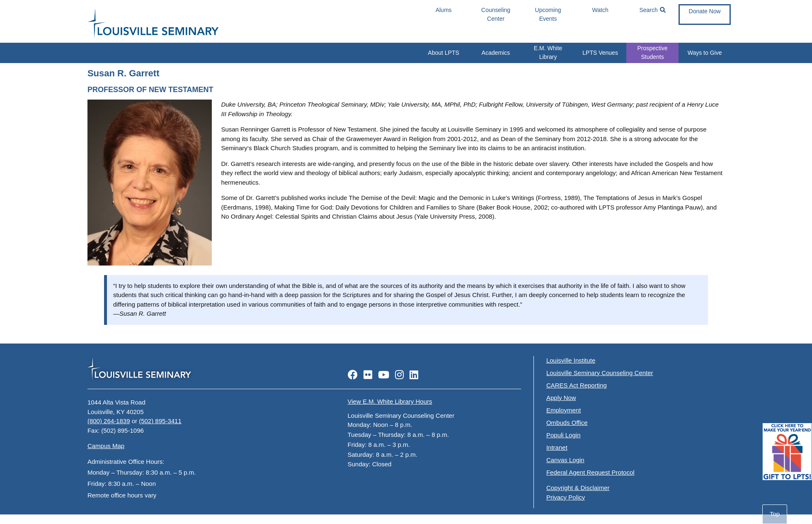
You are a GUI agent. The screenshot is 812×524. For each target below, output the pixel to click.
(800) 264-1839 (109, 421)
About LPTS (444, 53)
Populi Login (564, 435)
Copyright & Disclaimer (578, 488)
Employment (564, 410)
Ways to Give (705, 53)
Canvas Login (565, 460)
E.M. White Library (548, 52)
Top (775, 514)
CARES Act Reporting (577, 385)
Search (652, 10)
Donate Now (705, 11)
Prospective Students (653, 52)
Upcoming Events (548, 14)
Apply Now (561, 398)
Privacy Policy (566, 497)
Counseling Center (496, 14)
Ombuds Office (567, 423)
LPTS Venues (600, 53)
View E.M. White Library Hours (390, 401)
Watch (600, 10)
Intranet (557, 447)
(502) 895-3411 (160, 421)
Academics (496, 53)
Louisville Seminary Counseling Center (600, 373)
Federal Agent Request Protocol (590, 472)
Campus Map (106, 446)
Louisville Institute (571, 360)
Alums (444, 10)
